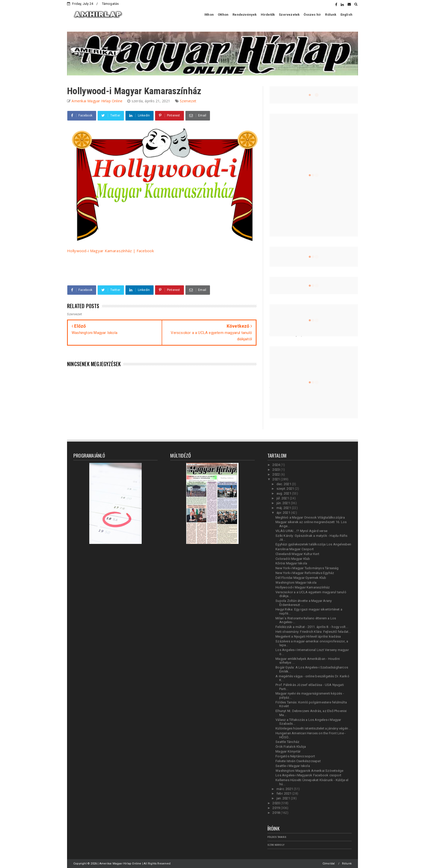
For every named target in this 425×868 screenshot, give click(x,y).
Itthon (209, 15)
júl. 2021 (283, 498)
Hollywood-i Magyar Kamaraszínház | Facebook (110, 251)
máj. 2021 (284, 508)
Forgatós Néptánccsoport (295, 756)
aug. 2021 (284, 493)
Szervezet (188, 101)
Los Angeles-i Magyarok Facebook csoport (308, 775)
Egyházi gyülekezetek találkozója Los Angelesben (313, 544)
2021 (277, 479)
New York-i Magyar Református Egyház (305, 573)
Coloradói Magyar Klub (293, 559)
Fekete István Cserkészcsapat (298, 761)
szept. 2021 (286, 489)
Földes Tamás (277, 837)
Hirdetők (268, 15)
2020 (277, 803)
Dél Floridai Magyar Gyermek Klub (301, 578)
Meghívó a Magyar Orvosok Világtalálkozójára (310, 517)
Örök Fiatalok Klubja (291, 747)
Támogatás (110, 4)
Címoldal (329, 864)
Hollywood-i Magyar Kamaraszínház (303, 587)
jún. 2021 (284, 503)
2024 (277, 465)
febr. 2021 (284, 793)
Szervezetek (289, 15)
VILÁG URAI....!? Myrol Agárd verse (301, 531)
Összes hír (312, 15)
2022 (277, 474)
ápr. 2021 (284, 513)
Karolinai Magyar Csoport (295, 549)
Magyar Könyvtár (288, 751)
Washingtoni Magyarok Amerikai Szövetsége (309, 771)
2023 (277, 470)
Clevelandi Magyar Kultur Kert (297, 554)
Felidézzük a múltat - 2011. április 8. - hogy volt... (312, 627)
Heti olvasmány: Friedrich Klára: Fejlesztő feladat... (313, 632)
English (346, 15)
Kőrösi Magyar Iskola (291, 563)
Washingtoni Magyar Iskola (296, 583)
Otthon (223, 15)
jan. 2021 (284, 798)
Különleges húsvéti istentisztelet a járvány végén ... (313, 728)
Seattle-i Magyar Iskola (293, 766)
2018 (277, 813)
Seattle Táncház (287, 742)
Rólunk (331, 15)
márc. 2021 (285, 789)
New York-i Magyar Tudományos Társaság (307, 568)
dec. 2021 (284, 484)
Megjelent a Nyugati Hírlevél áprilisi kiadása (308, 636)
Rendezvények (245, 15)
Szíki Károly (276, 845)
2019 (277, 808)
